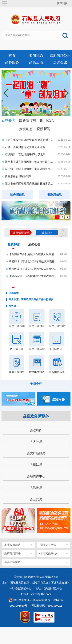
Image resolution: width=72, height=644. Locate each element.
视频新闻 (43, 129)
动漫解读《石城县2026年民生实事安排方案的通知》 (33, 261)
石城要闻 (8, 120)
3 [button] (67, 217)
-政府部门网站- (12, 553)
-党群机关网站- (48, 545)
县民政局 (36, 488)
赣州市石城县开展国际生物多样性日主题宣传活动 (30, 162)
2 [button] (62, 217)
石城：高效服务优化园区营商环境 (25, 147)
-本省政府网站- (12, 545)
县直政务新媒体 (36, 416)
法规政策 (14, 293)
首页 (12, 55)
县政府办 (36, 430)
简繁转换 (62, 3)
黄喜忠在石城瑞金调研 (18, 176)
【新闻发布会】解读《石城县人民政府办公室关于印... (33, 254)
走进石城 (60, 62)
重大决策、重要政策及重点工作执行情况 (31, 299)
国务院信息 (28, 120)
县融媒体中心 (36, 476)
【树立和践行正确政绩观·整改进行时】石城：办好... (30, 140)
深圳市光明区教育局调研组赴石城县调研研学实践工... (30, 184)
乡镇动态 (26, 129)
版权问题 (53, 577)
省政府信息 (55, 194)
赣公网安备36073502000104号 (32, 600)
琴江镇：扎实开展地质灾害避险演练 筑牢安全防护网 (30, 169)
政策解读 (14, 245)
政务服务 (12, 62)
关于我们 (19, 577)
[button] (66, 93)
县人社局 (36, 442)
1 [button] (57, 217)
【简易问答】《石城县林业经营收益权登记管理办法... (33, 276)
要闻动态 (36, 55)
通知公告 (34, 244)
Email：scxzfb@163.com (36, 594)
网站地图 (30, 577)
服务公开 (14, 306)
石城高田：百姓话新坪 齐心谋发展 (25, 154)
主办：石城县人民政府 (17, 583)
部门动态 (47, 120)
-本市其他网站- (48, 553)
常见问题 (42, 577)
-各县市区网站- (12, 562)
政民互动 (36, 62)
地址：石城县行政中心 (49, 588)
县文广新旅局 (36, 453)
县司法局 (36, 465)
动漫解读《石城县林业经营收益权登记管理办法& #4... (33, 269)
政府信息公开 (60, 55)
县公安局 (36, 499)
